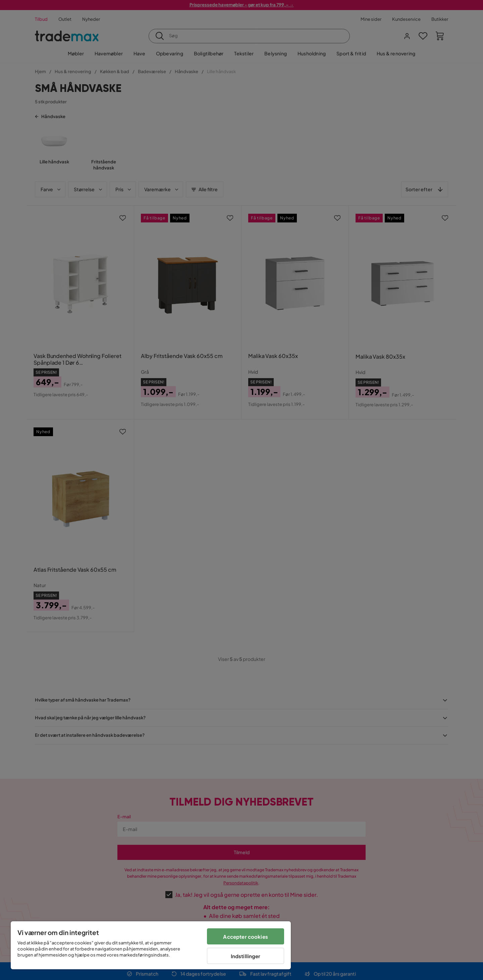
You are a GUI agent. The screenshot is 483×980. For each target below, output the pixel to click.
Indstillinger (246, 956)
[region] (151, 945)
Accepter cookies (245, 937)
